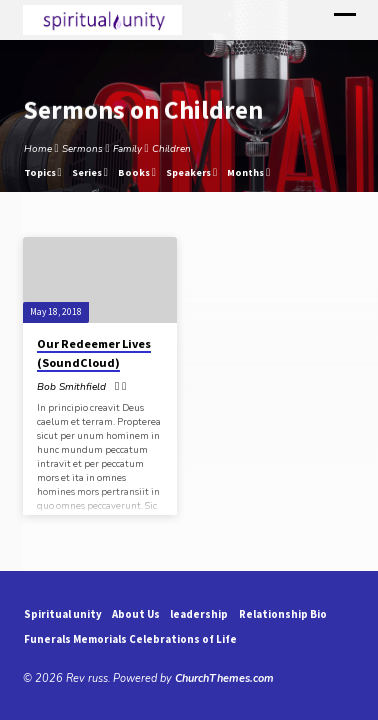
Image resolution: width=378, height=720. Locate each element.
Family (127, 149)
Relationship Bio (283, 614)
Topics (43, 172)
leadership (199, 614)
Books (137, 172)
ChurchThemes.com (224, 678)
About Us (136, 614)
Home (38, 149)
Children (171, 149)
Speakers (191, 172)
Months (248, 172)
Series (90, 172)
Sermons (82, 149)
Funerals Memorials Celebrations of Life (130, 639)
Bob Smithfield (71, 387)
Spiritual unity (63, 614)
